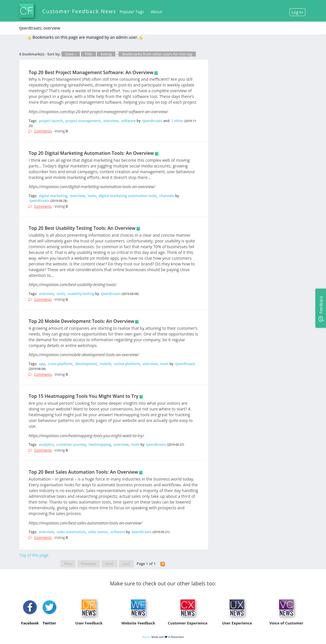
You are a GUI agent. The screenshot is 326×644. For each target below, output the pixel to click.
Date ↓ (71, 54)
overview (111, 121)
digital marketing (53, 196)
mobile (106, 364)
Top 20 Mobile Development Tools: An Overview (81, 321)
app (42, 364)
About (157, 12)
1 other (177, 121)
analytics (46, 445)
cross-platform (60, 364)
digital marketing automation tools (128, 196)
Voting (106, 54)
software (128, 121)
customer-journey (71, 445)
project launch (51, 121)
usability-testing (81, 294)
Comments (43, 131)
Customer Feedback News (79, 11)
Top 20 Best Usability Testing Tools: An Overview (82, 228)
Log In (297, 12)
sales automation (71, 532)
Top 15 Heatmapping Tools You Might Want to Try (84, 396)
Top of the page (34, 555)
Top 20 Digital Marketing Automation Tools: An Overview (91, 153)
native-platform (127, 364)
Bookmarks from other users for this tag (157, 54)
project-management (83, 121)
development (86, 364)
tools (92, 196)
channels (167, 196)
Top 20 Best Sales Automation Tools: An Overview (83, 472)
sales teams (98, 532)
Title (89, 54)
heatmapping (100, 445)
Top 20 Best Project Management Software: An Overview (91, 72)
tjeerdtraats (152, 121)
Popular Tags (132, 12)
